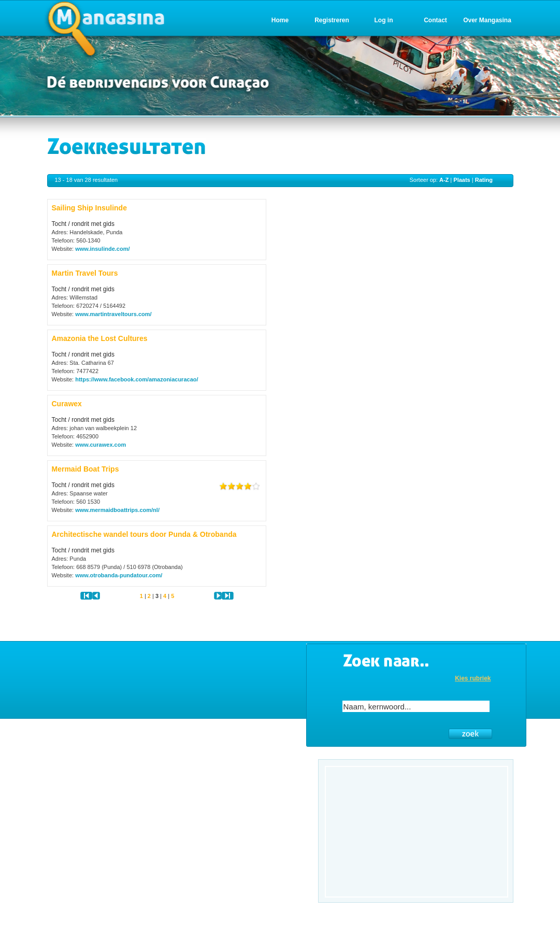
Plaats (462, 180)
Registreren (332, 20)
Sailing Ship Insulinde (89, 208)
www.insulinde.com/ (102, 249)
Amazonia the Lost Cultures (100, 338)
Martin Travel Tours (85, 273)
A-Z (444, 180)
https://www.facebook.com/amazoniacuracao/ (137, 379)
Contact (435, 20)
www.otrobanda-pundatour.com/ (119, 575)
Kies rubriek (473, 678)
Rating (484, 180)
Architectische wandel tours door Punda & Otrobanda (144, 534)
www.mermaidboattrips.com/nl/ (117, 510)
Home (280, 20)
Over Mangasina (487, 20)
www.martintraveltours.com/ (113, 314)
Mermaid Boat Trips (85, 469)
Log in (384, 20)
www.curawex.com (100, 445)
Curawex (67, 404)
